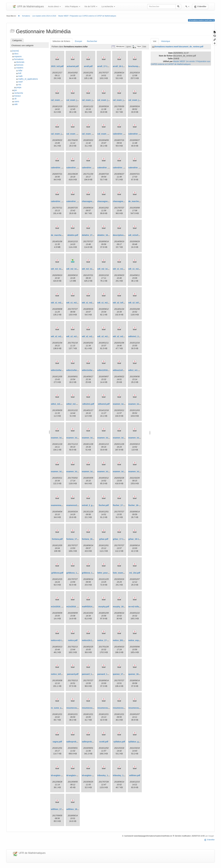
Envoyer (78, 41)
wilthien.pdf (135, 775)
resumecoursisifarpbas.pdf (126, 708)
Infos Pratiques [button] (73, 6)
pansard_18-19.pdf (106, 674)
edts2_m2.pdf (73, 404)
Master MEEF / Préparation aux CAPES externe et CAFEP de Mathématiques (87, 16)
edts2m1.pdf (88, 404)
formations (26, 16)
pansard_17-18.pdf (91, 674)
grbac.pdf (104, 539)
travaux (17, 96)
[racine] (16, 51)
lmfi (20, 73)
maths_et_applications (28, 79)
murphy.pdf (104, 607)
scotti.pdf (104, 742)
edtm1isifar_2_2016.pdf (62, 370)
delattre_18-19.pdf (106, 235)
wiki (16, 104)
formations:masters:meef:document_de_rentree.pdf (179, 47)
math (20, 76)
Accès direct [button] (54, 6)
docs (16, 54)
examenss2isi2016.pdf (77, 505)
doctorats (20, 62)
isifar (20, 70)
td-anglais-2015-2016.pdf (93, 775)
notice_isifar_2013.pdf (61, 674)
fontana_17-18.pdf (75, 539)
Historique (166, 41)
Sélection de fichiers (61, 41)
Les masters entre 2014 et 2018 (44, 16)
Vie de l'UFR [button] (91, 6)
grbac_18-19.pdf (136, 539)
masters (20, 68)
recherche (19, 93)
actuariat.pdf (73, 66)
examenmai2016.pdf (60, 505)
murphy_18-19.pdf (121, 607)
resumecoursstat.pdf (138, 708)
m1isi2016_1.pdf (58, 607)
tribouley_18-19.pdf (122, 775)
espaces (18, 56)
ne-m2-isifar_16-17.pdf (139, 607)
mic (20, 85)
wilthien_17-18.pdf (59, 809)
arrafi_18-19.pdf (120, 66)
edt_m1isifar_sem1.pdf (139, 235)
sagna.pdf (57, 742)
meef (20, 82)
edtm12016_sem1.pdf (107, 370)
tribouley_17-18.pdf (106, 775)
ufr (15, 99)
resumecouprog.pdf (76, 708)
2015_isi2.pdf (57, 66)
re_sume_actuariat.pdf (61, 708)
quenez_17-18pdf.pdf (123, 674)
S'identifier (209, 840)
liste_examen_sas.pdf (123, 573)
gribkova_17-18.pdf (75, 573)
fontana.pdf (57, 539)
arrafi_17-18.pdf (105, 66)
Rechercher (92, 41)
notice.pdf (73, 640)
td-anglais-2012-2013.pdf (62, 775)
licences (20, 65)
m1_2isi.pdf (135, 573)
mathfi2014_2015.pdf (92, 607)
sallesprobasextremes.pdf (79, 742)
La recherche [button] (108, 6)
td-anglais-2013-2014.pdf (78, 775)
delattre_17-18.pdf (90, 235)
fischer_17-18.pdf (121, 505)
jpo (16, 90)
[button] (187, 6)
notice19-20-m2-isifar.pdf (94, 640)
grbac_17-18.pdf (120, 539)
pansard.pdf (73, 674)
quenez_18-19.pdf (137, 674)
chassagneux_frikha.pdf (109, 201)
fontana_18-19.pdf (90, 539)
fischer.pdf (104, 505)
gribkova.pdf (57, 573)
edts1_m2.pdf (57, 404)
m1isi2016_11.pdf (75, 607)
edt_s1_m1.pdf (120, 269)
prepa (19, 87)
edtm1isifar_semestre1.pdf (94, 370)
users (17, 101)
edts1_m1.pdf (135, 370)
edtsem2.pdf (104, 404)
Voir (155, 41)
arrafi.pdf (88, 66)
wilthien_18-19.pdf (75, 809)
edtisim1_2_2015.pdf (138, 336)
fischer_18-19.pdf (137, 505)
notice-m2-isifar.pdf (60, 640)
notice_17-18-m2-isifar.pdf (110, 640)
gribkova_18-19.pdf (91, 573)
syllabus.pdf (119, 742)
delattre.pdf (73, 235)
